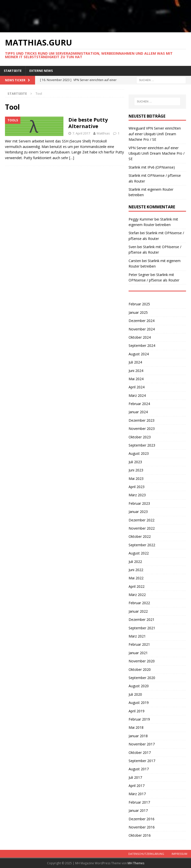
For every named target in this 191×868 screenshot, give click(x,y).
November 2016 (142, 827)
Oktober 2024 (140, 337)
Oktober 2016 (140, 835)
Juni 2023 (136, 470)
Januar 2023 (138, 512)
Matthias (103, 133)
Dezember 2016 (142, 819)
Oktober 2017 (140, 753)
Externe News (41, 71)
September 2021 (142, 628)
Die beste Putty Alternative (88, 123)
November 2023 (142, 429)
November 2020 (142, 661)
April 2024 (137, 387)
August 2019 (139, 703)
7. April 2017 (81, 133)
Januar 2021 (138, 653)
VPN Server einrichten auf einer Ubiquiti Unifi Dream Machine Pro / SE (157, 153)
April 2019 (137, 711)
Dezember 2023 (142, 420)
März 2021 (137, 636)
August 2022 (139, 553)
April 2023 (137, 487)
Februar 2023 (139, 503)
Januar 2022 (138, 611)
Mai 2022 (136, 578)
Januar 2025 (138, 312)
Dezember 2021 (142, 619)
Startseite (13, 71)
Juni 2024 (136, 371)
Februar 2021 (139, 644)
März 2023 (137, 495)
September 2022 (142, 545)
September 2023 (142, 445)
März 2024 (137, 395)
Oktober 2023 (140, 437)
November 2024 (142, 329)
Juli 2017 (135, 777)
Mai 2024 (136, 379)
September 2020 (142, 678)
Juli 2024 (135, 362)
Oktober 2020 (140, 669)
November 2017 (142, 744)
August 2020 (139, 686)
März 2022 (137, 595)
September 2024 (142, 345)
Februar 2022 (139, 603)
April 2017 (137, 786)
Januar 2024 (138, 412)
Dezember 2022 (142, 520)
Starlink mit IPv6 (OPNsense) (152, 167)
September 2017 (142, 761)
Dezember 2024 (142, 321)
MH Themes (136, 863)
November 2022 (142, 528)
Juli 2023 (135, 462)
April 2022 (137, 586)
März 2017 (137, 794)
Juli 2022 (135, 562)
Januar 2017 (138, 810)
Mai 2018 (136, 727)
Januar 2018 (138, 736)
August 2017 (139, 769)
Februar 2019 (139, 719)
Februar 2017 (139, 802)
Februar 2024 (139, 404)
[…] (72, 158)
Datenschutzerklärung (146, 854)
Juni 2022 (136, 570)
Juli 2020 (135, 694)
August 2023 (139, 453)
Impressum (179, 854)
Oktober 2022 (140, 536)
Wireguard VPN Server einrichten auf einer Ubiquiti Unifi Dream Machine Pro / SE (155, 134)
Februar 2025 (139, 304)
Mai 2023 (136, 479)
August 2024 (139, 354)
